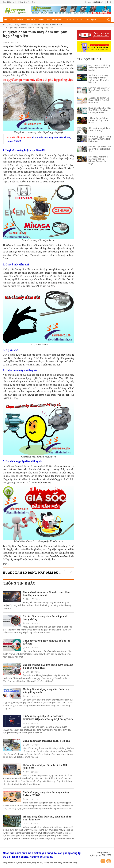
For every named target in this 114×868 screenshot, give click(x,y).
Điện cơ (43, 25)
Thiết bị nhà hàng (73, 20)
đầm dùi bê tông (57, 388)
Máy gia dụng (11, 25)
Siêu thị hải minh (9, 2)
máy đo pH (37, 863)
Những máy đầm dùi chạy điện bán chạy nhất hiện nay (47, 818)
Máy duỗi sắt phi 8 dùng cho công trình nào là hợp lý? (99, 68)
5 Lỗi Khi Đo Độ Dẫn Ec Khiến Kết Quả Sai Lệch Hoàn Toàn (99, 100)
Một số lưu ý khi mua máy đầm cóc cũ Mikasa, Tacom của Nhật (98, 160)
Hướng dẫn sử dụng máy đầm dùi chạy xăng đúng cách (46, 691)
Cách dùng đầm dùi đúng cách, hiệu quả (46, 741)
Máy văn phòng (54, 20)
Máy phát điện (10, 863)
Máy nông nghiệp (35, 20)
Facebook (103, 861)
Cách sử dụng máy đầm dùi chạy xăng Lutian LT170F (46, 794)
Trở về (6, 564)
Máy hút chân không (68, 863)
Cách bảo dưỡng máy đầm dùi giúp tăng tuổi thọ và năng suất (47, 593)
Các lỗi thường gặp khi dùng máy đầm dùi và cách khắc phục (48, 666)
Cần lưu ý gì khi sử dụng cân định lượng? (99, 129)
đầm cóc (27, 479)
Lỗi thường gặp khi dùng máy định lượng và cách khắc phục (100, 139)
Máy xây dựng (17, 20)
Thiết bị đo (91, 20)
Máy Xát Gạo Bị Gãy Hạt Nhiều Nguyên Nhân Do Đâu (99, 90)
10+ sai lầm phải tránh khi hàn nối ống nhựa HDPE (99, 120)
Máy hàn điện (25, 863)
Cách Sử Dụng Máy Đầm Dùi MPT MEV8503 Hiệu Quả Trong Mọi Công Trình (48, 718)
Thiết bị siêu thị (28, 25)
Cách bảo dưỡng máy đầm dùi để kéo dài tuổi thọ (47, 642)
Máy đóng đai (50, 863)
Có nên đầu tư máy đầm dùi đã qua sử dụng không (45, 618)
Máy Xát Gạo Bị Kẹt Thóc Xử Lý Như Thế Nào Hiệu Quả (100, 149)
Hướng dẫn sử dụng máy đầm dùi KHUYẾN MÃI (42, 573)
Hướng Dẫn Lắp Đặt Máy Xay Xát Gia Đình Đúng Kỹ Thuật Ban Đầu (100, 110)
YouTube (109, 861)
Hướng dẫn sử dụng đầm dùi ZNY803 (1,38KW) (45, 766)
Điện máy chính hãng (27, 2)
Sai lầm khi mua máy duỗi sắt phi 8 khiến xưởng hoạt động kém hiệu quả (99, 79)
